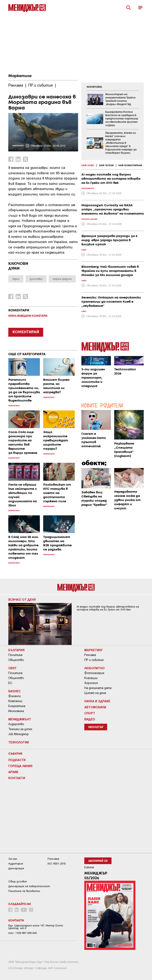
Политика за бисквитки (24, 891)
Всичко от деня (22, 599)
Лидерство (16, 724)
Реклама (90, 655)
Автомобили (95, 707)
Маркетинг (20, 76)
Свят (12, 668)
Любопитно (94, 668)
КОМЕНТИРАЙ (26, 332)
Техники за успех (20, 729)
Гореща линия (20, 766)
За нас (13, 859)
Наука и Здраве (97, 701)
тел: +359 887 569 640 (23, 933)
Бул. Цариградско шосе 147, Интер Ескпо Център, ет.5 (36, 927)
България (16, 650)
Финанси (15, 696)
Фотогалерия (94, 673)
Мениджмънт (20, 719)
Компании (15, 701)
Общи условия (18, 881)
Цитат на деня (95, 693)
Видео (90, 719)
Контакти (17, 778)
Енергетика (17, 706)
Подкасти (17, 760)
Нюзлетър (96, 727)
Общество (16, 660)
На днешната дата (98, 688)
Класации (91, 678)
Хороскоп (91, 683)
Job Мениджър (18, 734)
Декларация (16, 868)
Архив (13, 772)
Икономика (16, 711)
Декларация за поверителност (29, 886)
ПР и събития (94, 660)
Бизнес (14, 691)
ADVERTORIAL (94, 87)
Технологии (19, 742)
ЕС (10, 683)
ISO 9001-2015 (57, 864)
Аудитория (16, 864)
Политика (15, 655)
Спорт (90, 713)
